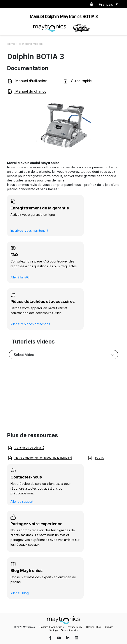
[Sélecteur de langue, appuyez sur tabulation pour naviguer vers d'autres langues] (108, 4)
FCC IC (96, 458)
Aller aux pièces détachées (30, 324)
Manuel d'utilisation (27, 81)
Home (11, 44)
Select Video (24, 355)
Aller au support (22, 502)
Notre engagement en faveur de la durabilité (40, 458)
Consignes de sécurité (26, 448)
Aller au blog (20, 593)
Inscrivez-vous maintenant (29, 230)
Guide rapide (77, 81)
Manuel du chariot (26, 92)
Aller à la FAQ (20, 277)
